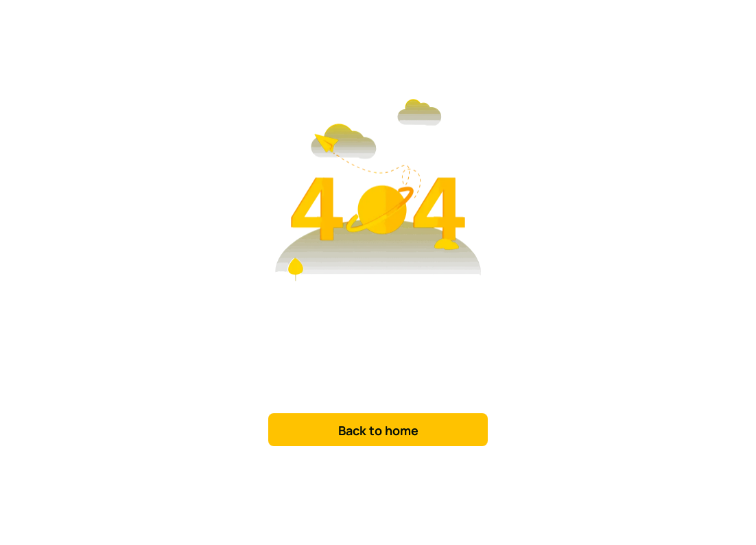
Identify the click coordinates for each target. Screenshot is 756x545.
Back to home (378, 430)
